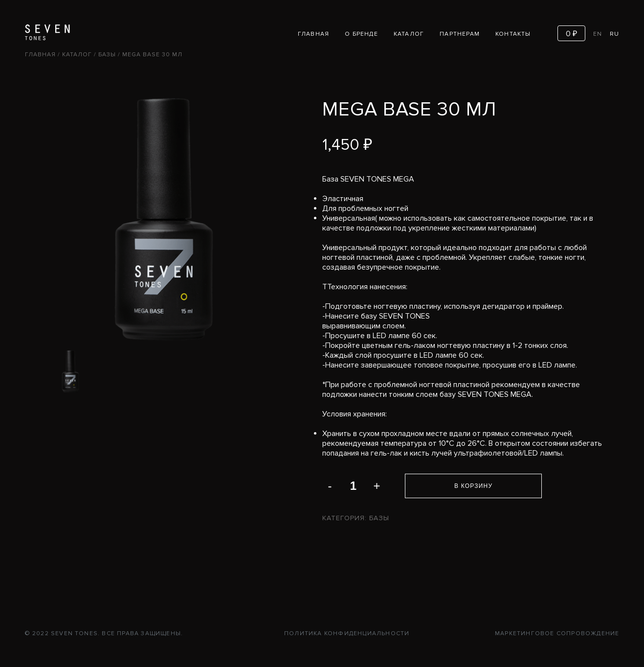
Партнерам (460, 34)
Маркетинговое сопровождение (557, 633)
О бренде (361, 34)
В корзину (473, 486)
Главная (313, 34)
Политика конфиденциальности (347, 633)
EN (598, 34)
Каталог (409, 34)
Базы (107, 55)
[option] (70, 371)
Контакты (513, 34)
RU (614, 34)
